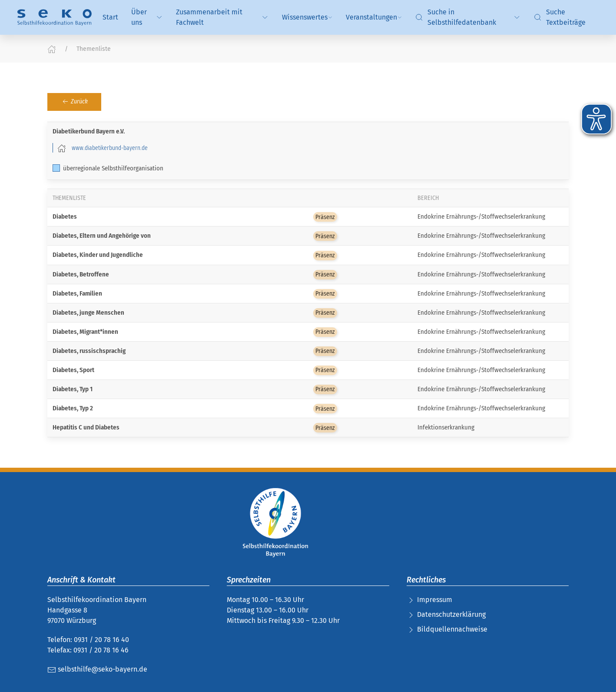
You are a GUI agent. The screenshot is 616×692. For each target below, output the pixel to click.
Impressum (435, 600)
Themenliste (94, 49)
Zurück (74, 102)
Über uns (147, 17)
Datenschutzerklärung (451, 614)
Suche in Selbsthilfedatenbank (468, 17)
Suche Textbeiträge (560, 17)
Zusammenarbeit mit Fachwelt (222, 17)
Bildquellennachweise (452, 629)
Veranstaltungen (374, 17)
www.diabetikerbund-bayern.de (110, 148)
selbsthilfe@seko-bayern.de (97, 669)
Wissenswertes (307, 17)
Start (110, 17)
